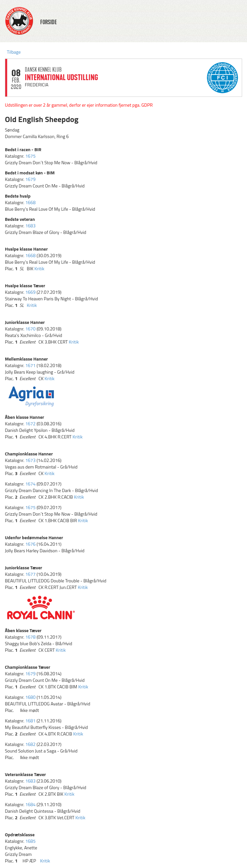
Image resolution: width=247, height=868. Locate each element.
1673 (30, 460)
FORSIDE (49, 22)
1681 (30, 721)
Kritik (39, 268)
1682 (30, 744)
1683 (30, 226)
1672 (30, 424)
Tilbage (14, 52)
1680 (30, 697)
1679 (30, 179)
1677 (30, 574)
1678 (30, 637)
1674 (30, 484)
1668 (30, 202)
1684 (30, 804)
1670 (30, 329)
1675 (30, 156)
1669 (30, 292)
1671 (30, 365)
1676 (30, 544)
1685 (30, 841)
